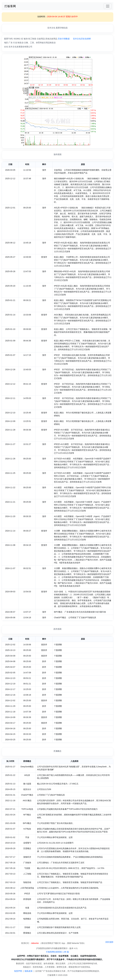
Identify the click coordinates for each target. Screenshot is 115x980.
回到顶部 (109, 942)
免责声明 (18, 971)
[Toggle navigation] (108, 6)
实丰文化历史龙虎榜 (82, 39)
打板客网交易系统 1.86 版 (57, 952)
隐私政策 (29, 971)
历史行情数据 (64, 39)
